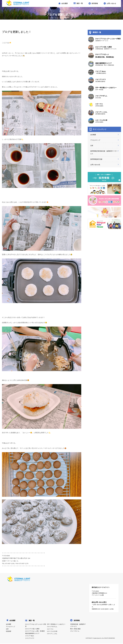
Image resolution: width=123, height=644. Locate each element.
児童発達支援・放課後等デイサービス (78, 625)
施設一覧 (32, 620)
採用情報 (77, 620)
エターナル (50, 629)
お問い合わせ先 (95, 165)
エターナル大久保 (52, 631)
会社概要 (93, 135)
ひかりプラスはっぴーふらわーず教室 (36, 625)
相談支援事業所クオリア (32, 633)
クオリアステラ (30, 638)
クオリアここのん (52, 634)
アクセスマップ (95, 140)
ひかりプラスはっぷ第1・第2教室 (35, 631)
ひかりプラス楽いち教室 (32, 629)
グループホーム (75, 631)
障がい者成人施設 (75, 629)
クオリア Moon (30, 636)
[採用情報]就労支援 (96, 159)
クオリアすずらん (52, 627)
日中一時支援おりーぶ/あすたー (56, 624)
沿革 (92, 146)
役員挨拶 (9, 631)
